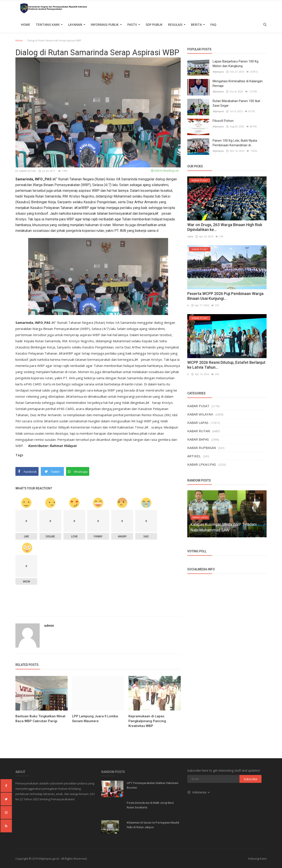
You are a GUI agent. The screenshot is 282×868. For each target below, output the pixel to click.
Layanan (77, 25)
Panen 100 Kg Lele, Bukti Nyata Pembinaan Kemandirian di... (235, 143)
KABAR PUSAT (198, 406)
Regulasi (177, 25)
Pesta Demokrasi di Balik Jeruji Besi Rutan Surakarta (150, 805)
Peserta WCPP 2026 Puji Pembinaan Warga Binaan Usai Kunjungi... (225, 296)
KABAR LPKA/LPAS (202, 464)
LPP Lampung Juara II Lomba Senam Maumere (95, 719)
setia (190, 236)
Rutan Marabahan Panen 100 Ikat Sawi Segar (236, 103)
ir (188, 305)
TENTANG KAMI (49, 25)
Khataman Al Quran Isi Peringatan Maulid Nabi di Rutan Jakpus (153, 825)
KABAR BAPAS (198, 439)
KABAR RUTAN (26, 171)
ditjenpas (218, 72)
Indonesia (199, 792)
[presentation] (250, 498)
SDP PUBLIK (154, 25)
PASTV (134, 25)
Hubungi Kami (257, 859)
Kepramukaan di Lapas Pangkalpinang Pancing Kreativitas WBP (147, 721)
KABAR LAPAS (198, 423)
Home (26, 25)
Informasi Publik (106, 25)
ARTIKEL (194, 456)
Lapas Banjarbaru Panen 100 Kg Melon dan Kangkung (236, 64)
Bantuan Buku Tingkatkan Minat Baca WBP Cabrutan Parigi (40, 719)
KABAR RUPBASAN (202, 448)
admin (49, 625)
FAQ (213, 25)
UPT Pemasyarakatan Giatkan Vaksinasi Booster (152, 785)
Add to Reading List (165, 171)
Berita (198, 25)
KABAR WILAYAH (200, 414)
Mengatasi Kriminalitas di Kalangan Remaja (238, 83)
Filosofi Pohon (223, 121)
